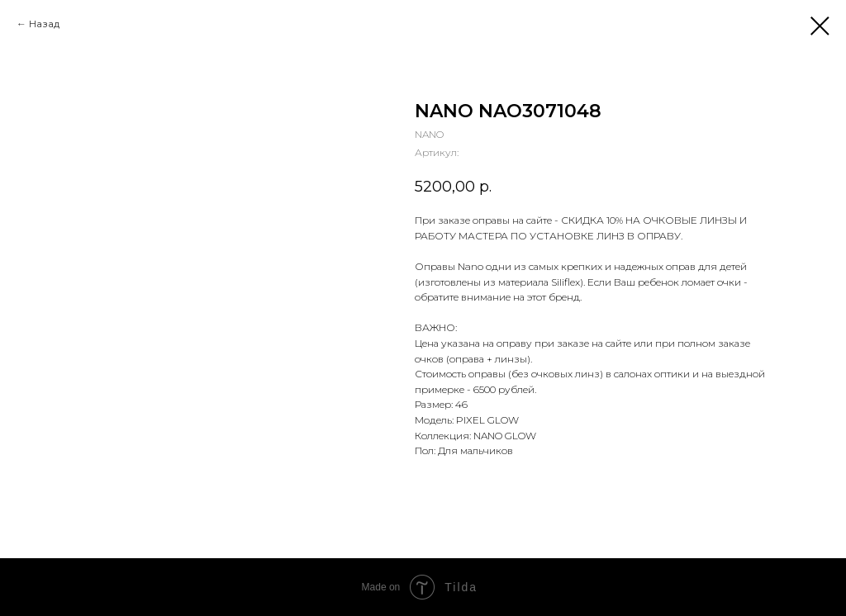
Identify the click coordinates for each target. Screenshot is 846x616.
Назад (44, 24)
